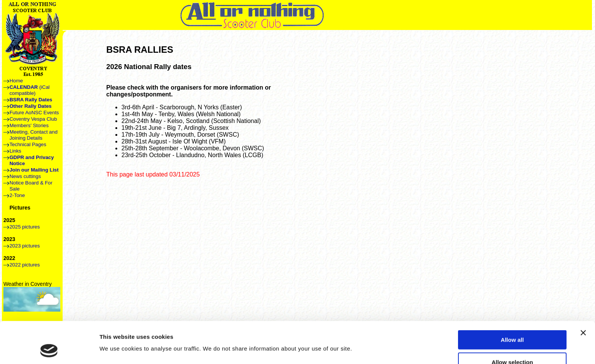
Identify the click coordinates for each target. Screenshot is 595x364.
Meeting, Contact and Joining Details (34, 135)
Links (15, 151)
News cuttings (25, 176)
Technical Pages (28, 144)
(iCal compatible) (30, 90)
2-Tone (17, 195)
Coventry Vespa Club (33, 119)
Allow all (512, 301)
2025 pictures (25, 227)
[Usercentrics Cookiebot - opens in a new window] (49, 349)
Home (16, 81)
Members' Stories (29, 125)
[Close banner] (583, 294)
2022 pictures (25, 265)
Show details (398, 334)
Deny (512, 345)
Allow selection (512, 323)
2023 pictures (25, 246)
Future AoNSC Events (34, 113)
